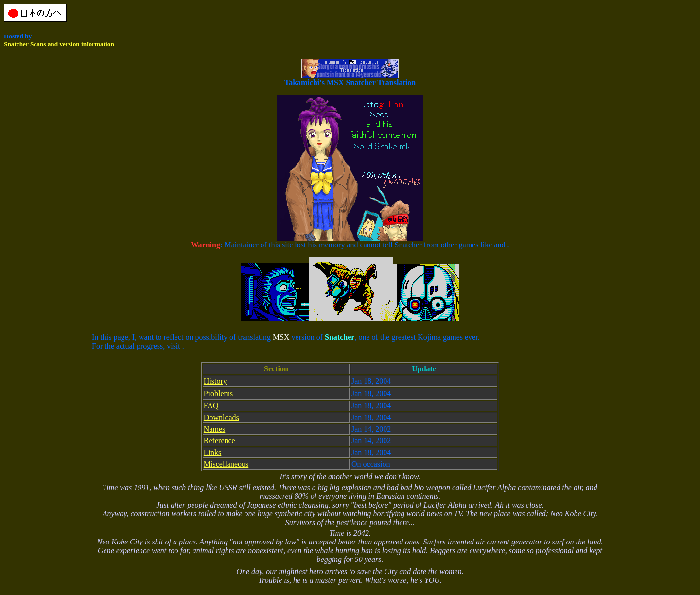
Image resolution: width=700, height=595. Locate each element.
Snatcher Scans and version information (59, 44)
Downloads (221, 417)
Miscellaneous (226, 464)
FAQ (211, 406)
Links (212, 452)
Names (214, 429)
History (215, 381)
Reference (219, 441)
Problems (218, 394)
